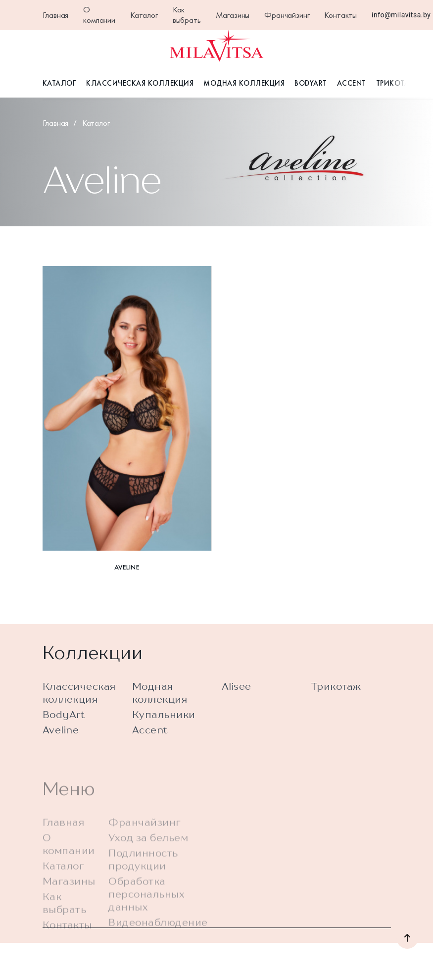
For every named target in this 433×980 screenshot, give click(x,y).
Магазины (233, 15)
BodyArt (311, 83)
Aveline (61, 735)
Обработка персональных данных (146, 909)
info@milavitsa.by (401, 15)
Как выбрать (187, 15)
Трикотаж (396, 83)
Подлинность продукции (143, 875)
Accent (352, 83)
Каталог (144, 15)
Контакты (340, 15)
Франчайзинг (287, 15)
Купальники (164, 720)
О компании (99, 15)
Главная (56, 15)
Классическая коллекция (140, 83)
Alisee (237, 692)
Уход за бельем (148, 853)
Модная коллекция (244, 83)
